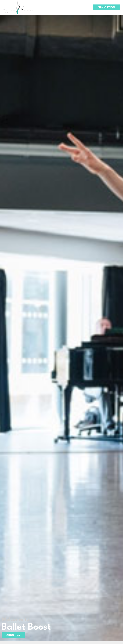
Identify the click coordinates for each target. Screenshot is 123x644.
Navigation (106, 7)
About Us (13, 635)
